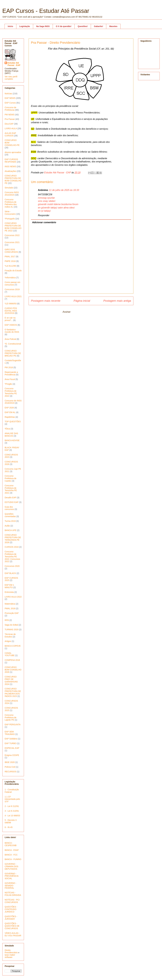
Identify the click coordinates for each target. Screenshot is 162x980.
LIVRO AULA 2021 (13, 296)
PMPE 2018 (10, 261)
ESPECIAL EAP (12, 748)
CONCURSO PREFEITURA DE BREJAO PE (13, 353)
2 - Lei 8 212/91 (12, 806)
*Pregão (8, 384)
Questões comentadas (10, 515)
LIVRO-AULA (11, 128)
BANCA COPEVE (13, 646)
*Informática (10, 278)
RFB (7, 620)
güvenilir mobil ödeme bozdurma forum (58, 204)
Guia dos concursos (9, 508)
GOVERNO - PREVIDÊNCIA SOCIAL (12, 876)
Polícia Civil (10, 767)
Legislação (25, 26)
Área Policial (10, 339)
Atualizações (10, 171)
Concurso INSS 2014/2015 (12, 194)
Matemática (10, 604)
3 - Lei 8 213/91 (12, 811)
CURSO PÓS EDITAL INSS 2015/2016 (11, 311)
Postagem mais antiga (117, 301)
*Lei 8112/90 (10, 266)
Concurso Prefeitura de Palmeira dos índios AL (11, 203)
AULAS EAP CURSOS (10, 134)
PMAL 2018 (10, 608)
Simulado (9, 188)
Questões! (83, 26)
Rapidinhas (10, 417)
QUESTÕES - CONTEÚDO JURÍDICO (11, 909)
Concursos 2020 (12, 566)
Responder (44, 215)
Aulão (7, 526)
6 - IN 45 (9, 827)
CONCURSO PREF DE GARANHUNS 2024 (11, 680)
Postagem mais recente (46, 301)
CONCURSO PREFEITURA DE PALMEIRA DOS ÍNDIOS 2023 (13, 692)
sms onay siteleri (47, 201)
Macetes (113, 26)
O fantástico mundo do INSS (12, 331)
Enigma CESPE (12, 755)
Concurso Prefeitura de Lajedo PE (11, 717)
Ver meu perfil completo (11, 78)
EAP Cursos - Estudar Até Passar (46, 11)
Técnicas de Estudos (10, 635)
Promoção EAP (12, 613)
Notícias (8, 94)
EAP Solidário (11, 739)
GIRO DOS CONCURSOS (11, 251)
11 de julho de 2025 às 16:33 (64, 190)
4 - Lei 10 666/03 (12, 816)
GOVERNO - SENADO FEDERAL (11, 886)
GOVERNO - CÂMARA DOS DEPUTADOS (11, 866)
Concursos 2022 (12, 235)
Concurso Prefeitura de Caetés (11, 478)
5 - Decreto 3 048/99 (11, 821)
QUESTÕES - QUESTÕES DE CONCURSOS (12, 926)
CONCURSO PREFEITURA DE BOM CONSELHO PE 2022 (13, 227)
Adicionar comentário (44, 222)
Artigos (8, 641)
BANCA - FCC (11, 855)
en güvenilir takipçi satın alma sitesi (56, 208)
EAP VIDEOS (11, 325)
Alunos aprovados (13, 152)
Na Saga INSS (43, 26)
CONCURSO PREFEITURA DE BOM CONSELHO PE (13, 179)
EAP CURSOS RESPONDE (11, 161)
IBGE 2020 (10, 762)
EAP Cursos (10, 103)
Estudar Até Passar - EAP (14, 64)
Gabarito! (99, 26)
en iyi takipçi (44, 211)
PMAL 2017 (10, 257)
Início (10, 26)
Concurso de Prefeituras (10, 109)
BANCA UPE (11, 530)
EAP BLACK (10, 573)
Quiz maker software (10, 956)
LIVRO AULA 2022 (13, 597)
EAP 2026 (9, 408)
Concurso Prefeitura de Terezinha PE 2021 (11, 489)
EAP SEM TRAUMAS (10, 733)
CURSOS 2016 (12, 547)
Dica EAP (9, 124)
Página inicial (82, 301)
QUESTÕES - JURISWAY (11, 918)
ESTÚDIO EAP (12, 502)
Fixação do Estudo (13, 271)
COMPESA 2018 (12, 660)
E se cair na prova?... (10, 319)
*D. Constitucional (13, 344)
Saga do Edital (11, 625)
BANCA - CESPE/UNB (11, 844)
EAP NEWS (10, 98)
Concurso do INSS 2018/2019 (13, 402)
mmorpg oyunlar (46, 198)
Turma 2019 (10, 521)
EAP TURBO (11, 743)
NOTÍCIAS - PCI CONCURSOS (12, 901)
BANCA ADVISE (12, 440)
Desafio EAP (10, 498)
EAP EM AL (10, 412)
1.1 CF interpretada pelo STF (12, 799)
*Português (10, 219)
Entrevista (9, 592)
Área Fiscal (10, 379)
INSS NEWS (10, 166)
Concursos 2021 (12, 242)
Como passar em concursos (12, 283)
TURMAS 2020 (12, 630)
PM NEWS (10, 115)
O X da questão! (64, 26)
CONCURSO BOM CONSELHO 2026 (13, 670)
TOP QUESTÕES (13, 422)
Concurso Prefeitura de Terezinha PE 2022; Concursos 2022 (12, 557)
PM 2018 (9, 367)
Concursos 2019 (12, 289)
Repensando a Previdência (11, 373)
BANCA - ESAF (12, 850)
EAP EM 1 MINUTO (9, 586)
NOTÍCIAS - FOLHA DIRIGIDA (13, 894)
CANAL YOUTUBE (10, 654)
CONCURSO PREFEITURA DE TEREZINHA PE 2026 (13, 539)
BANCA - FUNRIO (13, 859)
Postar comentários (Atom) (86, 312)
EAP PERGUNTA (13, 725)
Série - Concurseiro (10, 213)
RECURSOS (10, 772)
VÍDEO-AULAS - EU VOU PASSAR (13, 934)
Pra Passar (10, 119)
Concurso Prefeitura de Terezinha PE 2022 (11, 392)
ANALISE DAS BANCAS (11, 435)
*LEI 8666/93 (11, 304)
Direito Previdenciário (11, 951)
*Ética (7, 429)
